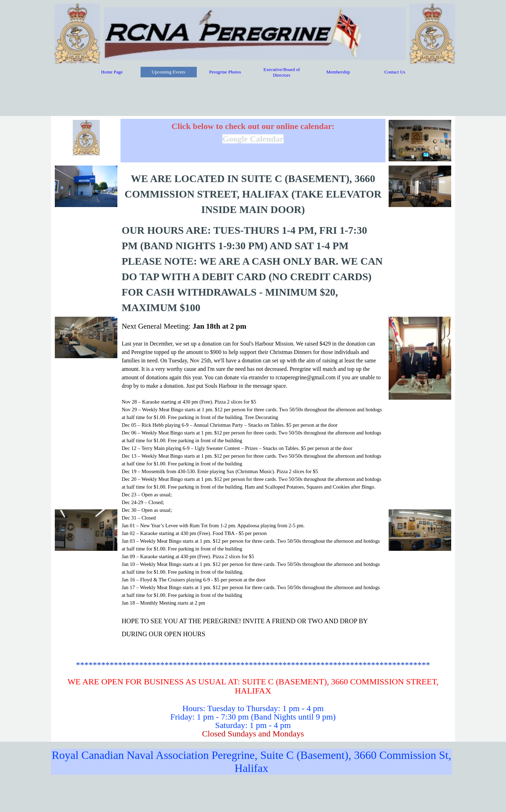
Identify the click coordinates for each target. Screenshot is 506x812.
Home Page (112, 72)
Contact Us (395, 72)
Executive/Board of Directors (282, 72)
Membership (338, 72)
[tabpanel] (253, 140)
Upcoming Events (169, 72)
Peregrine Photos (225, 72)
